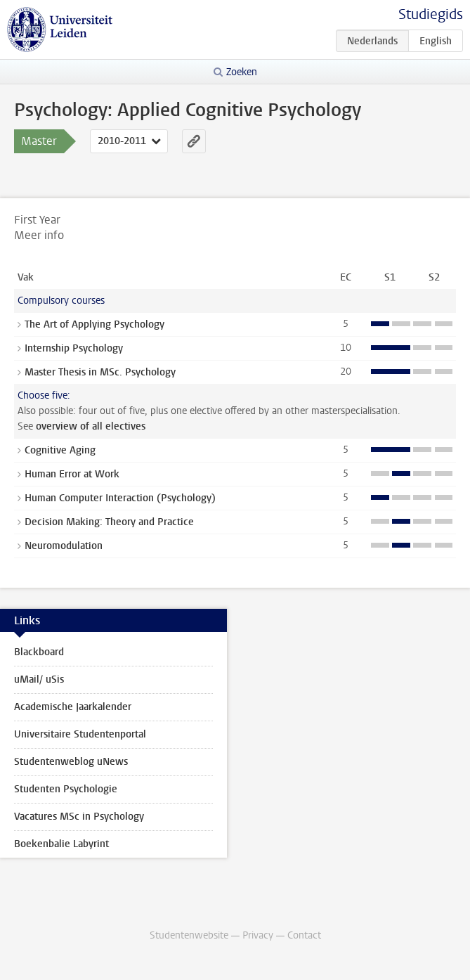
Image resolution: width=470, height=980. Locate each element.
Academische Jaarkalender (73, 707)
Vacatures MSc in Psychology (79, 817)
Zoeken (242, 72)
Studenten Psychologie (66, 789)
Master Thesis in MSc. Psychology (100, 372)
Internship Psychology (74, 348)
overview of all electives (91, 426)
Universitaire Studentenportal (80, 734)
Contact (304, 935)
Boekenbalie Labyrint (61, 844)
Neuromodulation (64, 546)
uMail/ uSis (39, 679)
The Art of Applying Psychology (94, 324)
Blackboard (39, 652)
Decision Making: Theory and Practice (109, 522)
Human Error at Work (72, 474)
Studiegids (431, 14)
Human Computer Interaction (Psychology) (120, 498)
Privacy (258, 935)
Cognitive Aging (60, 450)
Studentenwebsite (189, 935)
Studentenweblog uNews (71, 762)
